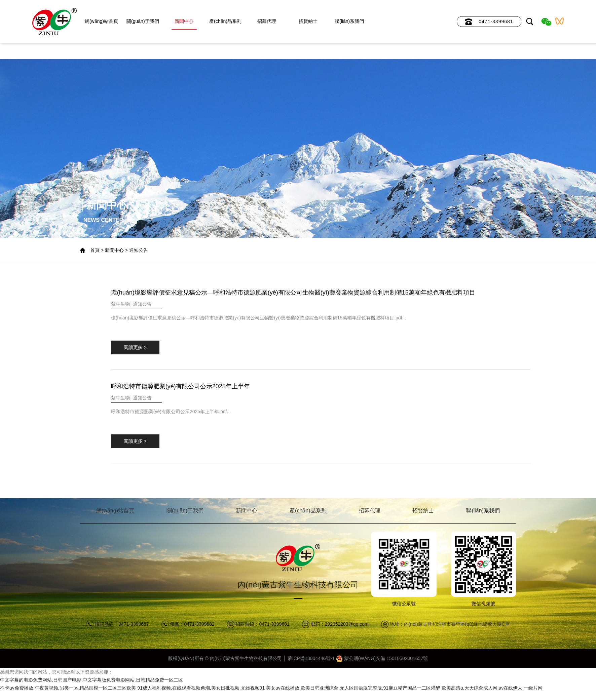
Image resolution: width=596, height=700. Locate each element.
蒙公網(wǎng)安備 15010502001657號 (382, 658)
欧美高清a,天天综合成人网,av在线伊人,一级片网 (492, 688)
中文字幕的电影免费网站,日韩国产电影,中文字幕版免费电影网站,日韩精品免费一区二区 (91, 680)
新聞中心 (184, 21)
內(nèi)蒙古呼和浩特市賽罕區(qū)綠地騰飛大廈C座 (457, 624)
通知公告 (139, 250)
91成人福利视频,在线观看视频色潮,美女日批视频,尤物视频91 (201, 688)
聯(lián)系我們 (349, 21)
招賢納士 (308, 21)
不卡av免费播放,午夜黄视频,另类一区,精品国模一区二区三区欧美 (68, 688)
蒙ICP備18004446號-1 (311, 658)
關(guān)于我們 (143, 21)
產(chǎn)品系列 (225, 21)
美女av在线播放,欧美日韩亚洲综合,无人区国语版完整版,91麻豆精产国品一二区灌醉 (353, 688)
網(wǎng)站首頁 (101, 21)
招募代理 (267, 21)
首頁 (95, 250)
